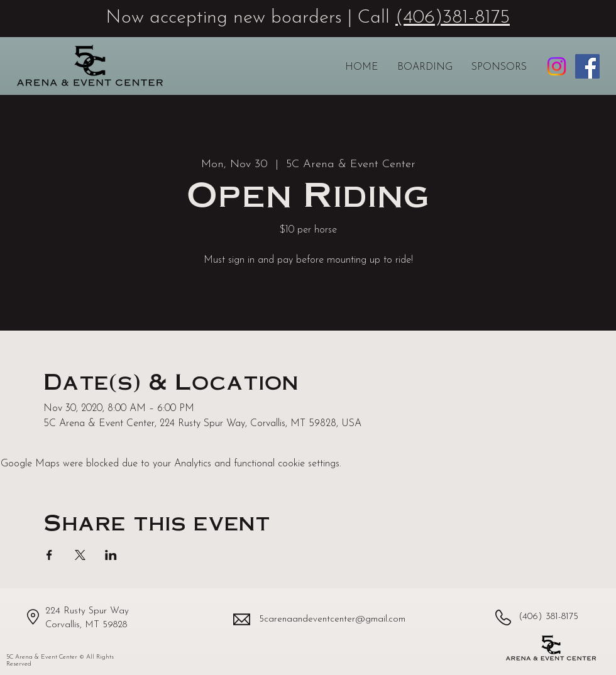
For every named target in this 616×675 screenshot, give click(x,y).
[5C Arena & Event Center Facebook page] (587, 66)
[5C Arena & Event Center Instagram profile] (557, 66)
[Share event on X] (80, 555)
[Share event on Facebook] (49, 555)
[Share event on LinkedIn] (111, 555)
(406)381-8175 (453, 18)
